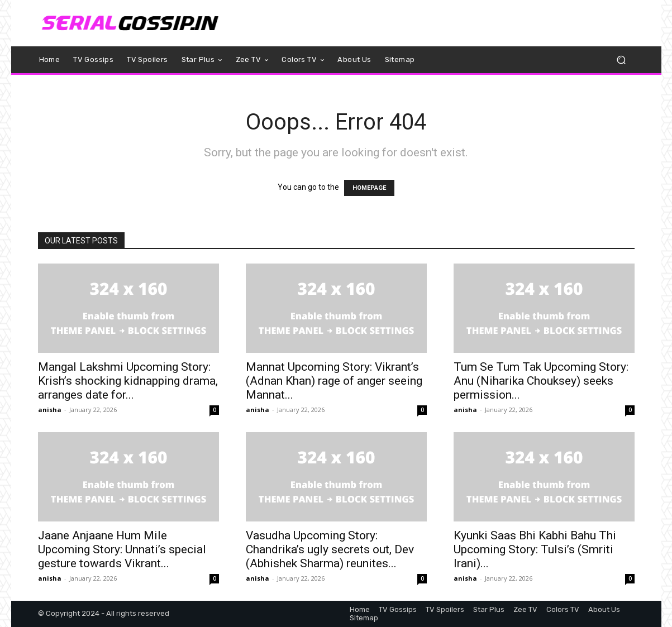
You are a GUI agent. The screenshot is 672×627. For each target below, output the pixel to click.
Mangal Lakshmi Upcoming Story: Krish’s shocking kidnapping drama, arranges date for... (128, 381)
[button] (621, 59)
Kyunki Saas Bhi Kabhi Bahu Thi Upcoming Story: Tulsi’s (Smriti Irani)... (535, 549)
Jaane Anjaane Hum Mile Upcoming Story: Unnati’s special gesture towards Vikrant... (122, 549)
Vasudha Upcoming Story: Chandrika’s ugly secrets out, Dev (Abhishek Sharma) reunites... (330, 549)
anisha (50, 410)
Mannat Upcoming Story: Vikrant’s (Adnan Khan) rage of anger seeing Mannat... (334, 381)
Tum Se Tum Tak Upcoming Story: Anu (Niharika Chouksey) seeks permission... (541, 381)
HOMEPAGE (369, 188)
